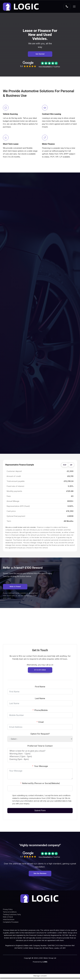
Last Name (40, 699)
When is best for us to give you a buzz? (40, 752)
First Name (40, 687)
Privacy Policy (8, 912)
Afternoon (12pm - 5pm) (40, 757)
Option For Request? (40, 735)
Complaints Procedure (11, 924)
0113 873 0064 (40, 671)
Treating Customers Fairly (12, 917)
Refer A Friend (8, 919)
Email (41, 723)
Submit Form (40, 811)
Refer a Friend (15, 587)
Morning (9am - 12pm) (40, 754)
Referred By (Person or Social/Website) (41, 784)
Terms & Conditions (10, 914)
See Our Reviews (40, 874)
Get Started (40, 54)
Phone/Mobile (41, 711)
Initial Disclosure (9, 922)
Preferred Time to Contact (40, 747)
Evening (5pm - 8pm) (40, 760)
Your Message (41, 767)
